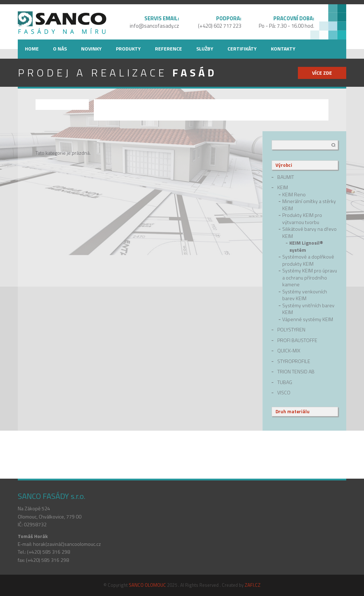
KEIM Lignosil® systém (306, 246)
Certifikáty (242, 49)
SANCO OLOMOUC (147, 585)
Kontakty (283, 49)
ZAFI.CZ (253, 585)
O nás (60, 49)
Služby (205, 49)
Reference (168, 49)
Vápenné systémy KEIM (308, 319)
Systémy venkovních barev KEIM (305, 295)
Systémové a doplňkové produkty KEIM (308, 260)
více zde (322, 73)
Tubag (285, 382)
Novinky (91, 49)
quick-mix (289, 351)
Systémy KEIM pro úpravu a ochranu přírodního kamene (310, 278)
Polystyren (291, 330)
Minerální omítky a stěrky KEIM (309, 205)
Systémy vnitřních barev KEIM (308, 309)
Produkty (128, 49)
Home (32, 49)
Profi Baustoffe (297, 340)
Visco (284, 393)
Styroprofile (294, 361)
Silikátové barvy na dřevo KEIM (309, 232)
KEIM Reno (294, 195)
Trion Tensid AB (296, 372)
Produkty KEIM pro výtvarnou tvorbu (302, 219)
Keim (283, 187)
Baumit (286, 177)
